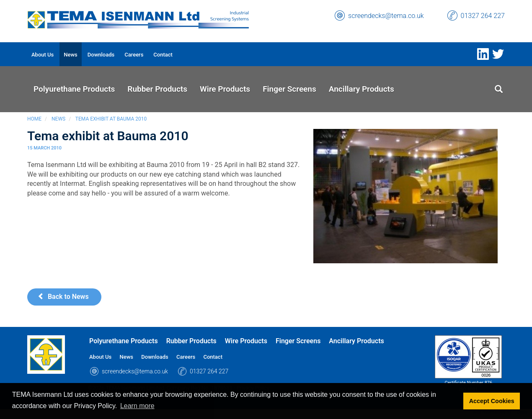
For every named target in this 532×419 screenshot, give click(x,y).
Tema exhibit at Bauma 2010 (111, 119)
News (58, 119)
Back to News (63, 297)
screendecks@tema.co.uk (386, 16)
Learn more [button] (137, 406)
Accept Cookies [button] (492, 401)
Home (34, 119)
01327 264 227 (483, 16)
